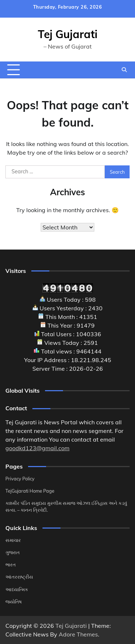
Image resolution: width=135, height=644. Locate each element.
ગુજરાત (13, 552)
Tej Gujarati (68, 34)
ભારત (11, 565)
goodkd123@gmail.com (37, 448)
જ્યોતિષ (13, 602)
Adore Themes (78, 634)
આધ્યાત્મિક (17, 589)
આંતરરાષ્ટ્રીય (19, 577)
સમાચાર (13, 540)
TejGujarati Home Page (30, 491)
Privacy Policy (20, 479)
